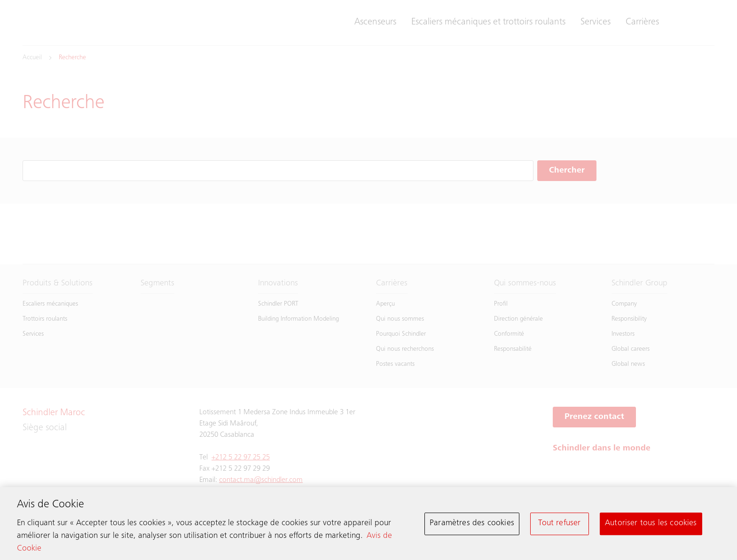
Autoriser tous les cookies (651, 526)
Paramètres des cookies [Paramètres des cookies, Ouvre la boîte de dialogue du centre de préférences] (472, 526)
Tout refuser (559, 526)
